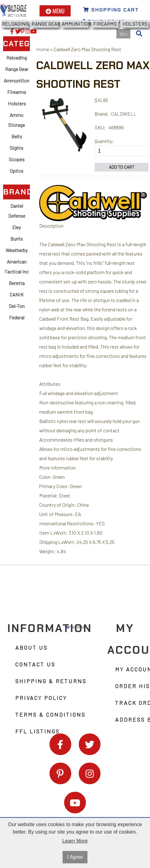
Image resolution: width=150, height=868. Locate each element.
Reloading (15, 24)
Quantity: (104, 141)
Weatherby (17, 250)
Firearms (105, 24)
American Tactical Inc (16, 267)
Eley (16, 227)
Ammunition (75, 24)
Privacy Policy (41, 698)
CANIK (17, 294)
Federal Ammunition (16, 322)
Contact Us (35, 664)
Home (43, 49)
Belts (17, 136)
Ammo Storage (16, 120)
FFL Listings (37, 731)
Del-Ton (17, 306)
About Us (31, 648)
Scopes (17, 159)
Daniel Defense (17, 211)
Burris (16, 239)
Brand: (102, 114)
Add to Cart (122, 167)
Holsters (135, 24)
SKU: (100, 127)
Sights (16, 148)
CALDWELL (124, 114)
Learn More (75, 841)
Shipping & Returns (51, 681)
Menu (55, 11)
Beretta (17, 283)
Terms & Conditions (50, 714)
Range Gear (45, 24)
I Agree (75, 857)
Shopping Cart (111, 10)
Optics (16, 171)
